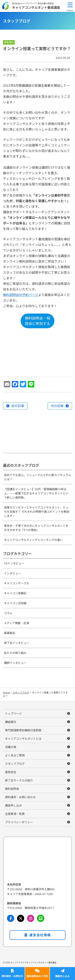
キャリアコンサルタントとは (23, 739)
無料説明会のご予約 (37, 976)
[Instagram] (31, 918)
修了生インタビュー (17, 643)
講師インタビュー (15, 663)
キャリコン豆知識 (15, 603)
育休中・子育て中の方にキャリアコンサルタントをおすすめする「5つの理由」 (36, 528)
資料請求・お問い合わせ (20, 797)
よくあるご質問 (15, 755)
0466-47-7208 (44, 894)
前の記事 (18, 406)
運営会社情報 (37, 935)
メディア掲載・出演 (16, 623)
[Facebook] (11, 918)
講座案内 (11, 722)
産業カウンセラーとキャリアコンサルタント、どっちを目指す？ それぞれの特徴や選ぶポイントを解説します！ (37, 512)
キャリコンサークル (17, 583)
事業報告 (10, 633)
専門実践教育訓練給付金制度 (23, 730)
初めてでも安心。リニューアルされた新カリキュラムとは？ (37, 477)
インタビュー (12, 573)
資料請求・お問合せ (12, 976)
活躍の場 (11, 747)
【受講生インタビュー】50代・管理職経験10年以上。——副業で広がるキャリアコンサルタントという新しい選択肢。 (36, 493)
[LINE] (41, 918)
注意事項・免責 (15, 814)
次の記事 (57, 406)
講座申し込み (62, 976)
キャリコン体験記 (15, 593)
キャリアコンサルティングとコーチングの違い (33, 540)
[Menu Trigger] (70, 7)
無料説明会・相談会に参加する (38, 321)
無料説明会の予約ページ (21, 295)
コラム (8, 613)
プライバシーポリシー (19, 822)
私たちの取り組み (15, 653)
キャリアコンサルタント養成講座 (36, 7)
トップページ (13, 714)
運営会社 (11, 772)
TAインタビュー (14, 563)
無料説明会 (12, 789)
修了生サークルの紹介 (19, 780)
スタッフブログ (15, 764)
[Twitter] (21, 918)
